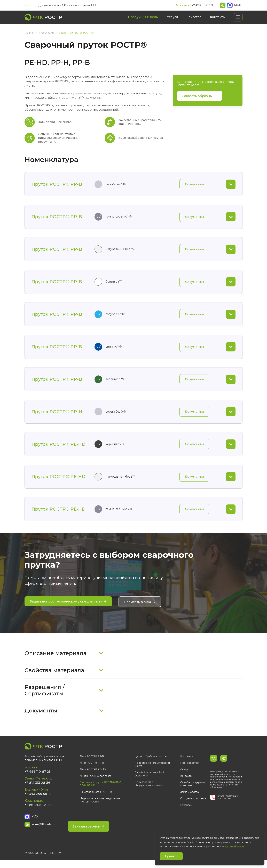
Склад (184, 775)
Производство (190, 768)
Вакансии (186, 810)
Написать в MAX (147, 608)
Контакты (218, 17)
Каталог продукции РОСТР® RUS (227, 803)
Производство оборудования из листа (150, 789)
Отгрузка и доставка (193, 804)
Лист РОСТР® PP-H (92, 768)
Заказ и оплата (190, 798)
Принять (171, 856)
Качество (194, 17)
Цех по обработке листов (151, 762)
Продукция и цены (143, 17)
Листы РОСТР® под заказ (96, 782)
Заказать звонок (102, 830)
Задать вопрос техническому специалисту (70, 608)
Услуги (172, 17)
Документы (194, 184)
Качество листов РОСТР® (96, 798)
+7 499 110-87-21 (202, 5)
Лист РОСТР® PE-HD (93, 775)
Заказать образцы (201, 96)
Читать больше (234, 847)
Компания (187, 762)
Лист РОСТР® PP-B (92, 762)
